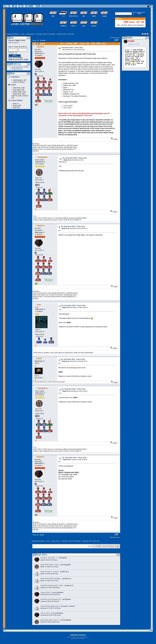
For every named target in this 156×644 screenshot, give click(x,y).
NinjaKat (131, 41)
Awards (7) (40, 188)
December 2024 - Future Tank (72, 48)
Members (15, 77)
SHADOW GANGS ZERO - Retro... (52, 586)
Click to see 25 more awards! (49, 101)
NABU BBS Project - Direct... (50, 565)
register (16, 43)
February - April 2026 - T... (49, 558)
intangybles (42, 157)
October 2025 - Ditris (48, 613)
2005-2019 (82, 638)
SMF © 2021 (77, 637)
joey (39, 305)
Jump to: (90, 546)
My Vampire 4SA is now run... (51, 620)
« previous (113, 38)
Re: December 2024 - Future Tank (75, 158)
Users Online (17, 100)
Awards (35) (39, 76)
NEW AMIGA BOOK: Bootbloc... (51, 579)
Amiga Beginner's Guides (20, 67)
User (12, 38)
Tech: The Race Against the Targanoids (130, 25)
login (10, 43)
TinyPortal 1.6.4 (75, 638)
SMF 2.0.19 (70, 637)
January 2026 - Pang (48, 593)
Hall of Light (67, 108)
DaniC (39, 358)
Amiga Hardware (17, 69)
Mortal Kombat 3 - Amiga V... (50, 572)
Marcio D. (66, 572)
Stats (13, 73)
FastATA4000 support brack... (51, 606)
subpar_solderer (69, 606)
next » (118, 38)
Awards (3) (40, 336)
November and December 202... (51, 599)
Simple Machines (84, 637)
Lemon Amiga (68, 106)
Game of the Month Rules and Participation (88, 113)
